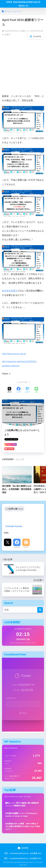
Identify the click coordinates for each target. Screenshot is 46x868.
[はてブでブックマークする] (27, 391)
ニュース (20, 460)
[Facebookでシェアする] (19, 391)
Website (26, 548)
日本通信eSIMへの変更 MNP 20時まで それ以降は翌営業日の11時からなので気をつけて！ (23, 827)
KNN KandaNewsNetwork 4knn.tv (23, 4)
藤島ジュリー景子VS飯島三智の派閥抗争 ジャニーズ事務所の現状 (22, 805)
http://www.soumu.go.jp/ (14, 354)
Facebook (17, 548)
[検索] (40, 611)
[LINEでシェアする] (36, 391)
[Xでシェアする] (10, 391)
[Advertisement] (23, 66)
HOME (23, 849)
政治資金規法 (10, 291)
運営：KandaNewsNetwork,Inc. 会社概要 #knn (23, 854)
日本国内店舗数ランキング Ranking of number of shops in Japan (21, 815)
